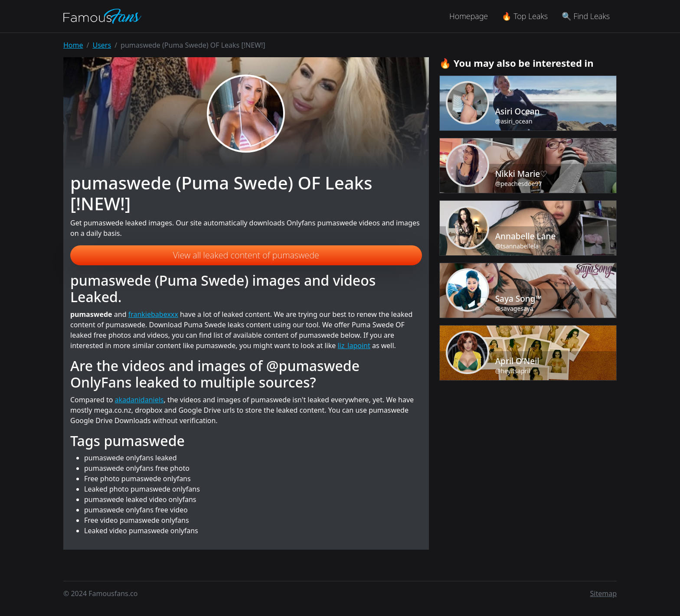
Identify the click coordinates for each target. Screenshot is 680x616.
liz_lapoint (354, 345)
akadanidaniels (139, 400)
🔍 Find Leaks (586, 16)
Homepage (469, 16)
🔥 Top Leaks (525, 16)
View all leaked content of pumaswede (246, 255)
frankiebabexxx (153, 314)
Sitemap (604, 593)
